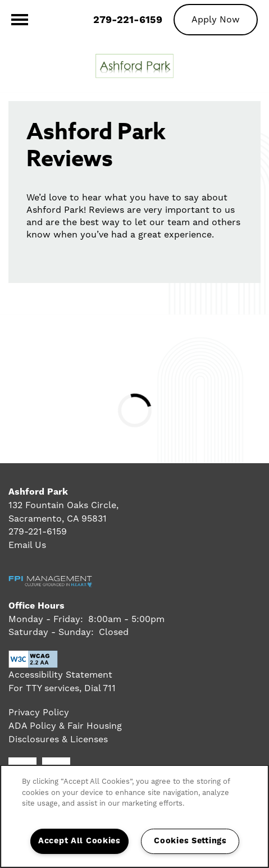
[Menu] (20, 20)
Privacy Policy (39, 712)
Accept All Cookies (79, 841)
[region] (134, 816)
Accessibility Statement (60, 675)
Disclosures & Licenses (58, 739)
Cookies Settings (190, 841)
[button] (216, 19)
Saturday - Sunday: (51, 632)
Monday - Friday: (46, 619)
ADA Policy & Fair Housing (65, 726)
